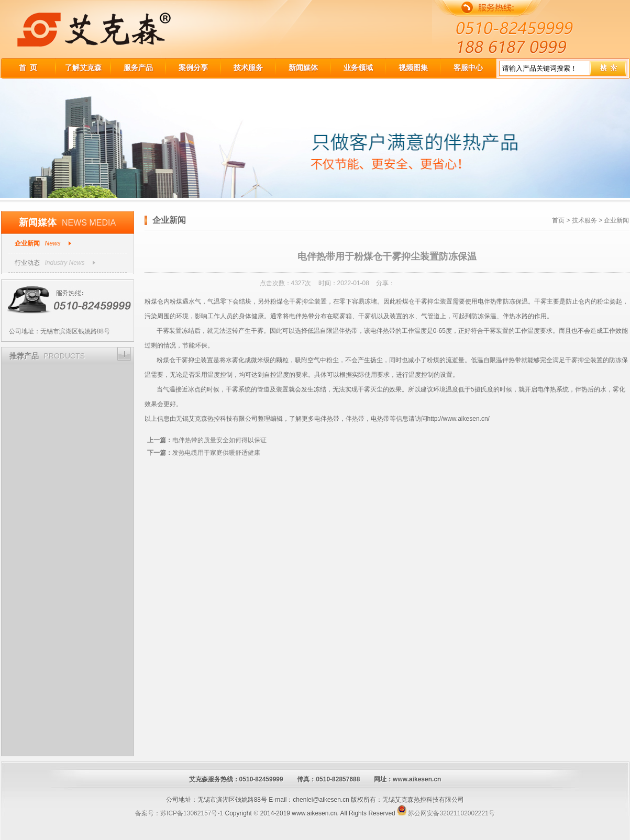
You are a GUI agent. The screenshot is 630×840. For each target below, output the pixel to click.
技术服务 (248, 68)
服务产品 (138, 68)
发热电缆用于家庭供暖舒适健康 (204, 453)
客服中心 (468, 68)
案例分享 (193, 68)
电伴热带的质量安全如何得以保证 (207, 440)
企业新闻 (27, 243)
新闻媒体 (303, 68)
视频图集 (413, 68)
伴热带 (355, 419)
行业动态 (27, 263)
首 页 (28, 68)
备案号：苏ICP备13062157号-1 (179, 813)
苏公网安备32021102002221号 (446, 813)
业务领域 (358, 68)
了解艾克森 (83, 68)
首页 (558, 220)
